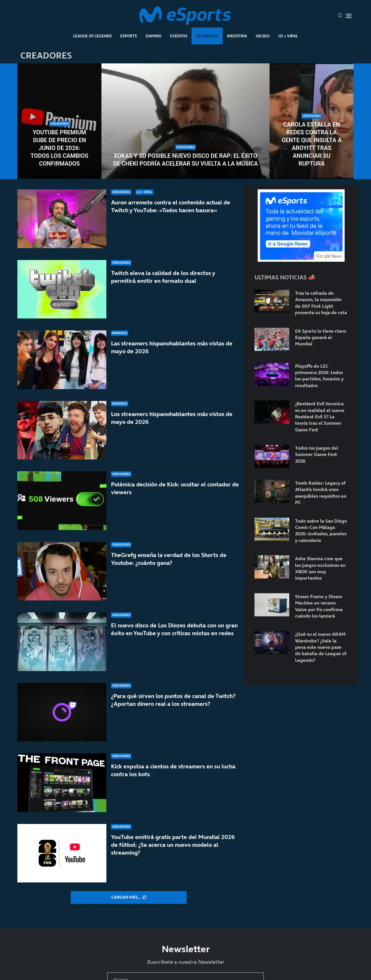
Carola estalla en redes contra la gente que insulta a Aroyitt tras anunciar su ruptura (311, 144)
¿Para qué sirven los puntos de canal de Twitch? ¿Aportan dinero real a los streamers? (173, 700)
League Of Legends (92, 36)
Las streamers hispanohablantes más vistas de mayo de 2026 (172, 347)
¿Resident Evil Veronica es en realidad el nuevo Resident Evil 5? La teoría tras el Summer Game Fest (320, 417)
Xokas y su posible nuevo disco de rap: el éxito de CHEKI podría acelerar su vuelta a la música (185, 160)
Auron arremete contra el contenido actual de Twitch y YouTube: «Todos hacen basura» (171, 206)
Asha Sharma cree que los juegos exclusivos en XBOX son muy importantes (320, 568)
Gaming (153, 36)
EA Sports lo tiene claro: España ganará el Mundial (321, 337)
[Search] (340, 16)
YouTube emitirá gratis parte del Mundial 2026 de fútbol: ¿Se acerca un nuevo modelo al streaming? (173, 845)
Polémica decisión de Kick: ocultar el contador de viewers (175, 489)
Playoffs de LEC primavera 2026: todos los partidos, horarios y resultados (319, 376)
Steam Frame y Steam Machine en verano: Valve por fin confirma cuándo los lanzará (319, 606)
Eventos (179, 36)
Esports (129, 36)
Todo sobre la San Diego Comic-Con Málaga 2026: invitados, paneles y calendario (321, 531)
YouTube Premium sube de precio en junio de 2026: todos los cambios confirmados (59, 148)
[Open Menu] (349, 16)
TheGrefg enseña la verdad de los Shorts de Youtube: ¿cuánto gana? (169, 567)
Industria (237, 36)
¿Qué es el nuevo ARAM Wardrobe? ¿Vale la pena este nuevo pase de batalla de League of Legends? (321, 647)
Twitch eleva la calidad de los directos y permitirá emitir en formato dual (163, 277)
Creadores (207, 36)
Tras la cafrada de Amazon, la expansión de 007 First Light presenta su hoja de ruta (321, 303)
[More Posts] (129, 897)
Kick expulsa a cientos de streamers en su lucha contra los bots (173, 770)
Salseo (263, 36)
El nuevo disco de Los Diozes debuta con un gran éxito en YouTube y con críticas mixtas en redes (174, 630)
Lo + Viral (288, 36)
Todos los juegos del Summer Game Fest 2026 (317, 454)
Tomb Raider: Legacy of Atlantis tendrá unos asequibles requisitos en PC (321, 493)
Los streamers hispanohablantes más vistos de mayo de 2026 (172, 418)
